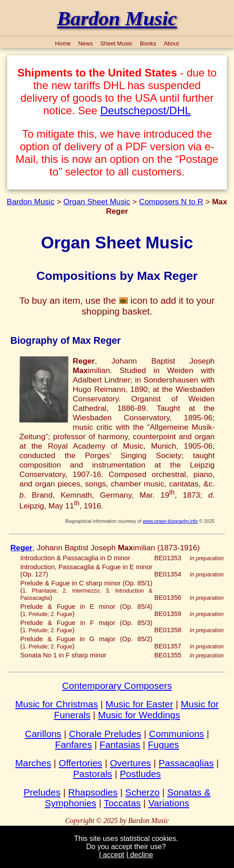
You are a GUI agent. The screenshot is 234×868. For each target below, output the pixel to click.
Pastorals (92, 774)
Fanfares (73, 744)
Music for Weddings (139, 715)
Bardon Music (31, 202)
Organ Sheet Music (97, 202)
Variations (169, 803)
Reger (21, 548)
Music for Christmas (57, 704)
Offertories (81, 763)
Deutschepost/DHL (146, 110)
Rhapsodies (93, 792)
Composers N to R (171, 202)
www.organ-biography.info (170, 521)
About (171, 43)
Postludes (140, 774)
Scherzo (142, 792)
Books (148, 43)
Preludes (42, 792)
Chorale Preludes (105, 734)
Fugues (163, 744)
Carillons (43, 734)
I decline (139, 855)
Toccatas (122, 803)
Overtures (130, 763)
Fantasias (120, 744)
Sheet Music (117, 43)
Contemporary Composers (117, 686)
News (86, 43)
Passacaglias (186, 763)
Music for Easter (139, 704)
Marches (33, 763)
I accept (112, 855)
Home (63, 43)
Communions (177, 734)
